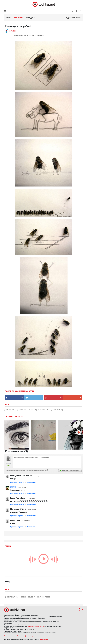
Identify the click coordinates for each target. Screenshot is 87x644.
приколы (23, 410)
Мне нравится (32, 482)
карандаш (57, 410)
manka (13, 487)
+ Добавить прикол (74, 18)
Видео (8, 18)
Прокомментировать (17, 482)
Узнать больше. (43, 639)
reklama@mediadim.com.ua (36, 626)
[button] (76, 11)
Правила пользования (10, 636)
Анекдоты (31, 18)
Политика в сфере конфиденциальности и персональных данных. (37, 636)
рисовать (44, 410)
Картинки (19, 18)
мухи (33, 410)
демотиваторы (12, 597)
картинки (10, 410)
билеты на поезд (43, 597)
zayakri (13, 31)
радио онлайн (27, 597)
